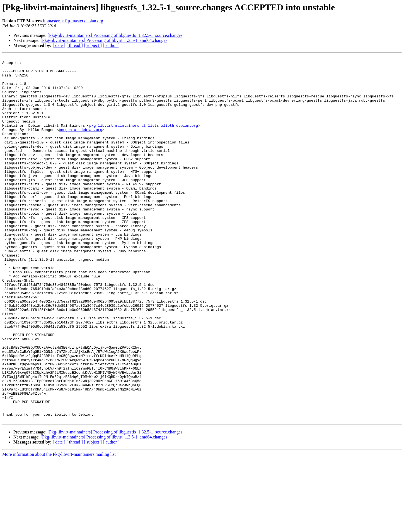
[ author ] (111, 45)
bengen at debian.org (81, 145)
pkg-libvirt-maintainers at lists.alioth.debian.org (144, 140)
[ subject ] (93, 45)
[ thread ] (75, 45)
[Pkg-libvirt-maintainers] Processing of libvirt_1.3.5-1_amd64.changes (104, 40)
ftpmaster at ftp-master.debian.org (73, 21)
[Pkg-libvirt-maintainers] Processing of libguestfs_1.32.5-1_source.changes (115, 35)
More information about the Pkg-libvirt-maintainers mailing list (59, 527)
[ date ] (59, 45)
